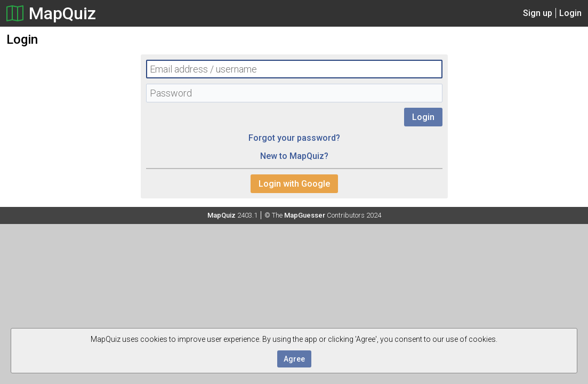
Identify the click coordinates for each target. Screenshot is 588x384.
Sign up (538, 13)
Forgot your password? (294, 138)
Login (570, 13)
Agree (294, 359)
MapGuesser (305, 215)
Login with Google (294, 184)
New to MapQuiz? (294, 156)
